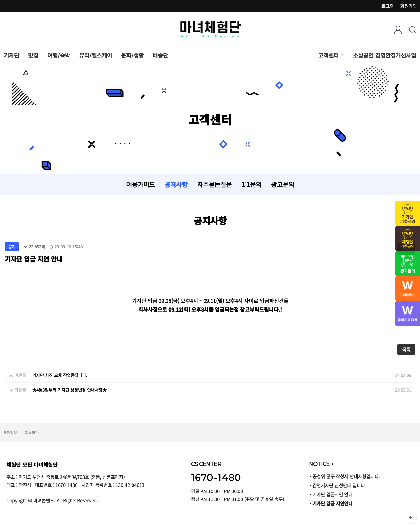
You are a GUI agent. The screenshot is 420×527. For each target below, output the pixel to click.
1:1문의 (251, 184)
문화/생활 (132, 55)
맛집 (33, 55)
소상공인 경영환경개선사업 (385, 55)
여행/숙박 (59, 55)
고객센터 (328, 55)
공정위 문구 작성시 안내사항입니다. (346, 476)
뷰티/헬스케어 (96, 55)
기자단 (12, 55)
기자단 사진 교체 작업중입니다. (60, 375)
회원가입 (408, 6)
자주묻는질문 (214, 184)
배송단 (160, 55)
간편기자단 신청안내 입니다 (339, 485)
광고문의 (283, 184)
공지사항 (176, 184)
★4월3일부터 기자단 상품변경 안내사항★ (69, 390)
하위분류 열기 (342, 55)
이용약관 (32, 432)
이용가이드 (141, 184)
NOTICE (321, 464)
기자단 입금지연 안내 (332, 494)
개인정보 (10, 432)
